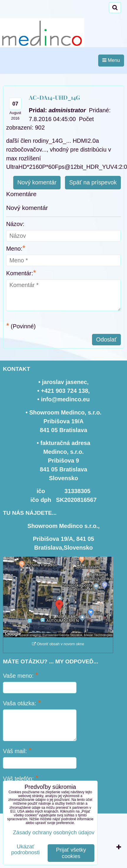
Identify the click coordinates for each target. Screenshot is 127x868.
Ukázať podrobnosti (25, 850)
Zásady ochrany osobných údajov (54, 832)
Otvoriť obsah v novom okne (58, 644)
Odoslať (106, 339)
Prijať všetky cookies (71, 853)
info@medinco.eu (65, 399)
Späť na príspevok (93, 182)
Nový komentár (37, 182)
